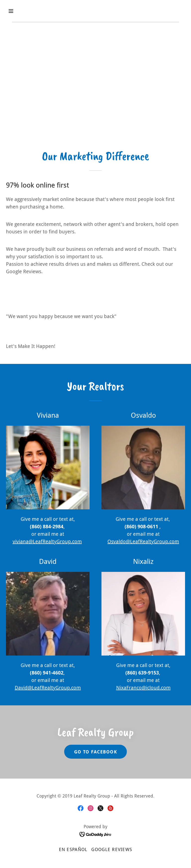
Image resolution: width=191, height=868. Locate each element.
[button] (26, 11)
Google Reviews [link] (112, 849)
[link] (81, 808)
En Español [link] (73, 849)
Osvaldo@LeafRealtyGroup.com (143, 541)
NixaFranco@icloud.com (143, 688)
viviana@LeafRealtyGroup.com (47, 541)
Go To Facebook (95, 752)
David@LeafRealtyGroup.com (48, 688)
